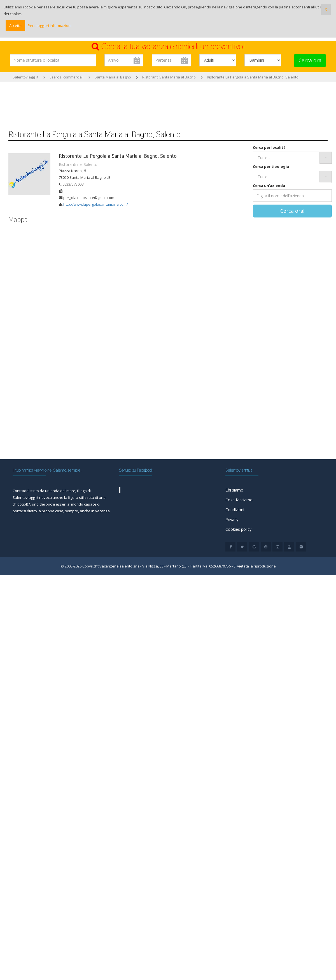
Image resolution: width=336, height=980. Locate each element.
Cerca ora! (292, 211)
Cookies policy (238, 529)
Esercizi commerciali (66, 77)
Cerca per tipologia (271, 166)
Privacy (232, 519)
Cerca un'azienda (269, 186)
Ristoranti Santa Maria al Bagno (169, 77)
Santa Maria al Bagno (113, 77)
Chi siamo (234, 490)
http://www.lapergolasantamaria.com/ (96, 204)
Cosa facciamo (239, 500)
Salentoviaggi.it (25, 77)
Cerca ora (310, 60)
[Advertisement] (168, 103)
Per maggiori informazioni (50, 26)
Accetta (15, 26)
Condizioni (235, 510)
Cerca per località (269, 147)
